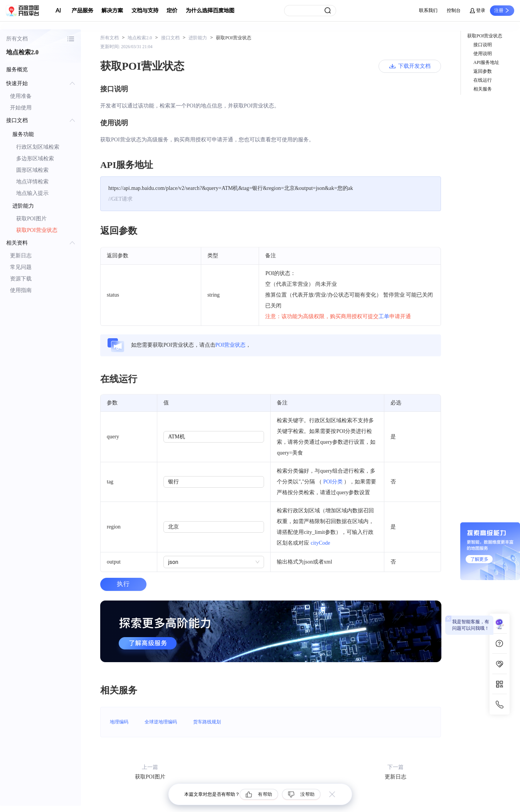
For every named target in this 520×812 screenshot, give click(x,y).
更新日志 (21, 256)
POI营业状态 (231, 345)
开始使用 (21, 108)
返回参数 (483, 71)
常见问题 (21, 267)
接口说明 (483, 45)
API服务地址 (486, 62)
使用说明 (483, 54)
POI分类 (333, 482)
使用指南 (21, 290)
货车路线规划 (207, 722)
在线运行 (483, 80)
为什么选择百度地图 (210, 11)
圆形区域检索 (32, 170)
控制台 (454, 10)
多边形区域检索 (35, 159)
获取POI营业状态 (37, 230)
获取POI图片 (31, 219)
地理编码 (119, 722)
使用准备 (21, 96)
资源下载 (21, 279)
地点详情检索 (32, 182)
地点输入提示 (32, 193)
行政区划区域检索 (38, 147)
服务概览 (17, 70)
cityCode (321, 543)
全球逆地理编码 (161, 722)
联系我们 (428, 10)
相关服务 (483, 89)
